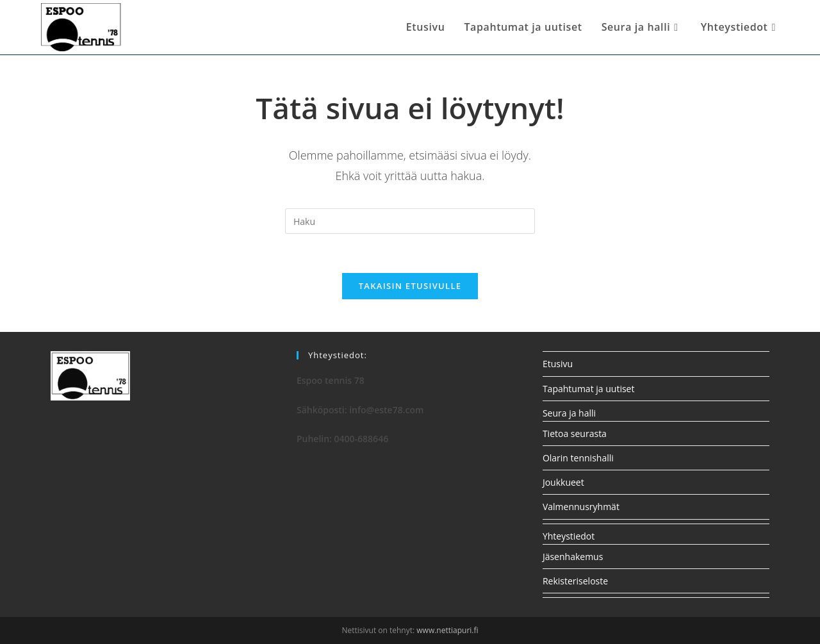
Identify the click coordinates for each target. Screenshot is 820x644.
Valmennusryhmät (581, 507)
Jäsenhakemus (573, 557)
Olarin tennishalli (578, 458)
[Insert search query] (410, 221)
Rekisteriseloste (575, 581)
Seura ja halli (569, 413)
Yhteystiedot (569, 536)
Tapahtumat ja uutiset (589, 389)
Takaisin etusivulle (410, 286)
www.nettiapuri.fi (447, 630)
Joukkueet (563, 482)
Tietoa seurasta (575, 433)
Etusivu (558, 364)
